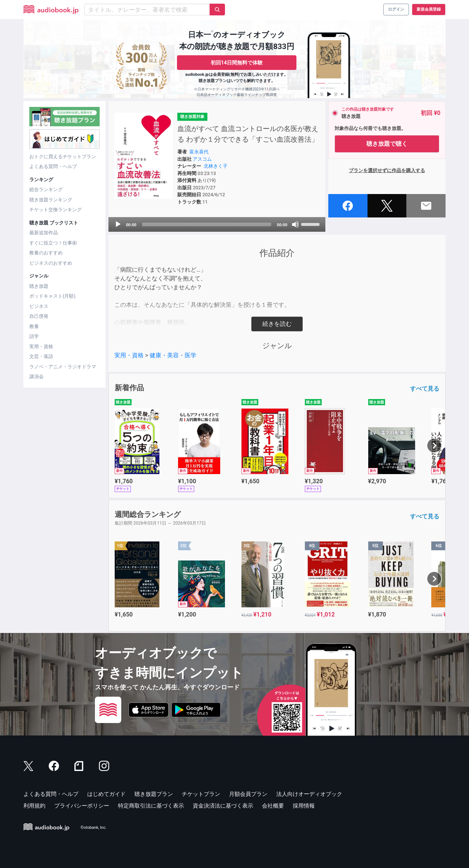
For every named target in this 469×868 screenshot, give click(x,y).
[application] (217, 224)
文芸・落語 (41, 356)
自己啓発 (39, 316)
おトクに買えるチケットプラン (63, 157)
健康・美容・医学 (173, 355)
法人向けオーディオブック (309, 794)
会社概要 (273, 806)
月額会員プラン (248, 794)
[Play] (118, 224)
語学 (34, 336)
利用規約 (34, 806)
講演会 (36, 377)
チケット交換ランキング (56, 210)
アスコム (202, 159)
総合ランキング (46, 189)
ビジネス (39, 306)
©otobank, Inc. (94, 828)
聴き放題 (39, 286)
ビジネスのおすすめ (51, 263)
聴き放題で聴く (387, 144)
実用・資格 (41, 347)
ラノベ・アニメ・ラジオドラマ (63, 367)
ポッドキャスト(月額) (52, 296)
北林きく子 (216, 166)
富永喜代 (199, 152)
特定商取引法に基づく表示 (151, 806)
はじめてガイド (106, 794)
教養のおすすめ (46, 253)
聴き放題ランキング (51, 200)
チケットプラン (201, 794)
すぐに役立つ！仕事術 (53, 243)
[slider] (207, 224)
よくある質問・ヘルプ (53, 166)
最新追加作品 (44, 233)
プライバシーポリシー (82, 806)
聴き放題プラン (154, 794)
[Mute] (295, 224)
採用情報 (304, 806)
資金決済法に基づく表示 (223, 806)
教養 (34, 326)
